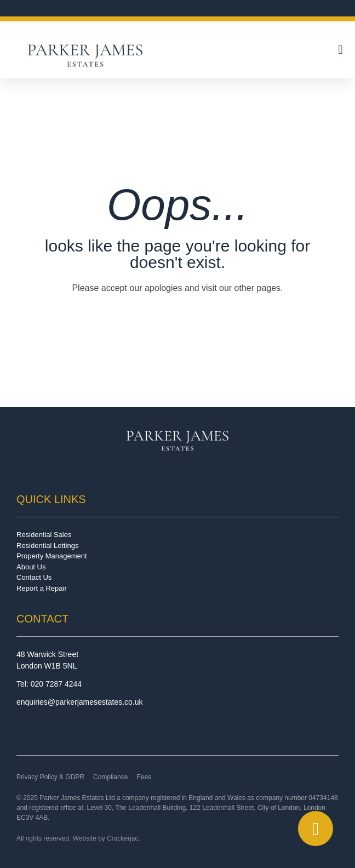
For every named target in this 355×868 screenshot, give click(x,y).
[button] (340, 50)
